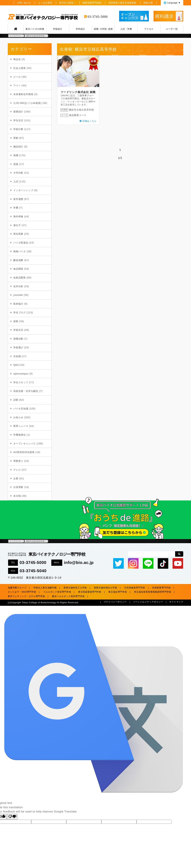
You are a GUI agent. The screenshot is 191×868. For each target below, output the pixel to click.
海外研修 (18, 216)
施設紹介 (18, 147)
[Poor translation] (12, 817)
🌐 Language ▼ (172, 3)
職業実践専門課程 (92, 3)
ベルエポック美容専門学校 (57, 592)
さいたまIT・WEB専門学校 (22, 592)
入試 (16, 182)
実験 (16, 138)
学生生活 (18, 120)
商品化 (17, 59)
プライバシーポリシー (115, 602)
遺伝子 (17, 225)
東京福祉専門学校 (118, 592)
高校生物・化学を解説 (26, 391)
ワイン (17, 85)
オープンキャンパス (25, 444)
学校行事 (18, 129)
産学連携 (18, 199)
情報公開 (148, 3)
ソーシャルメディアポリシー (148, 602)
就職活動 (18, 339)
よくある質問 (45, 3)
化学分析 (18, 286)
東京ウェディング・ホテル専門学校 (26, 596)
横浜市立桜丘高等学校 (81, 110)
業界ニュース (21, 426)
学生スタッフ (21, 382)
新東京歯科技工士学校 (75, 588)
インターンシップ (23, 190)
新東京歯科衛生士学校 (106, 588)
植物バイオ (20, 251)
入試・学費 (126, 29)
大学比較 (18, 173)
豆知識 (17, 356)
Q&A (16, 365)
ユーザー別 (172, 29)
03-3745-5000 (98, 17)
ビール (17, 77)
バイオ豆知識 (21, 409)
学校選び (18, 347)
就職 (16, 155)
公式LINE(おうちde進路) (28, 103)
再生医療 (18, 234)
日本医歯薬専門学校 (135, 588)
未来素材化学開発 (23, 94)
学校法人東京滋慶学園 (45, 588)
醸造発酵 (18, 260)
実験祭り (18, 461)
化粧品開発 (20, 278)
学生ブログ (20, 313)
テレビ (17, 470)
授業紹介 (18, 112)
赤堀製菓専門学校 (161, 588)
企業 (16, 478)
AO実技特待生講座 (24, 452)
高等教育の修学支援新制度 (122, 3)
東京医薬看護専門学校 (90, 592)
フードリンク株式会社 (75, 92)
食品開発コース (78, 115)
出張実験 (18, 487)
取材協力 (18, 304)
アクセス (149, 29)
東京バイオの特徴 (35, 29)
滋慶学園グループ (17, 588)
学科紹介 (80, 29)
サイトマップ (176, 602)
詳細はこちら (90, 121)
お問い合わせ (24, 3)
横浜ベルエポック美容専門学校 (68, 596)
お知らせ (18, 417)
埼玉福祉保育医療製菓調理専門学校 (153, 592)
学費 (16, 208)
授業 (16, 321)
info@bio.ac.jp (79, 562)
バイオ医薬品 (21, 243)
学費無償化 (20, 435)
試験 (16, 400)
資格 (16, 164)
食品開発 (18, 269)
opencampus (21, 374)
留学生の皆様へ (67, 3)
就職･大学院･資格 (103, 29)
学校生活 (18, 330)
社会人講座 (20, 68)
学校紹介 (58, 29)
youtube (18, 295)
